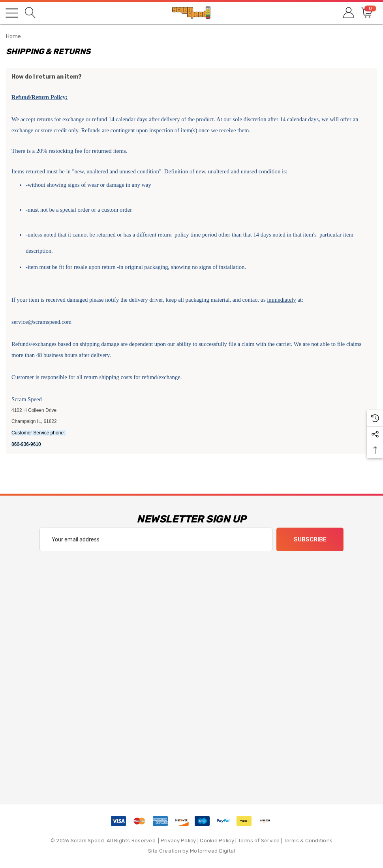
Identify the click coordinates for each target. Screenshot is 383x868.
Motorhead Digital (212, 851)
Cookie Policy (217, 841)
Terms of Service (259, 841)
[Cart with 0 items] (366, 13)
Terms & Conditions (308, 841)
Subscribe (310, 540)
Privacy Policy (178, 841)
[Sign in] (348, 13)
